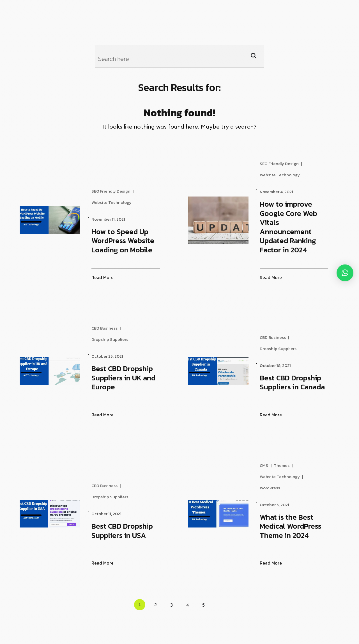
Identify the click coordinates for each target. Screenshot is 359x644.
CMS (266, 465)
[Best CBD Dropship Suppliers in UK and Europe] (63, 371)
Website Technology (113, 202)
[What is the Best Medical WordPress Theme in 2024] (232, 514)
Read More (104, 278)
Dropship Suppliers (112, 339)
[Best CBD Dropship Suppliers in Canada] (232, 371)
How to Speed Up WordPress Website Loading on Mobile (125, 241)
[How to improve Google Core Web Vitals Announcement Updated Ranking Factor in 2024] (232, 220)
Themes (284, 465)
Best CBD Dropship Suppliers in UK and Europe (125, 378)
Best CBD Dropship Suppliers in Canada (294, 382)
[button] (345, 273)
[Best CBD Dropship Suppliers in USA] (63, 514)
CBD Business (106, 328)
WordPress (272, 488)
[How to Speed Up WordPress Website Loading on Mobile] (63, 220)
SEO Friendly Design (113, 191)
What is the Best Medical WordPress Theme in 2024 (293, 526)
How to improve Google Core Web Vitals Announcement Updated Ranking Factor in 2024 (290, 227)
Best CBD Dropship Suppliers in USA (124, 531)
